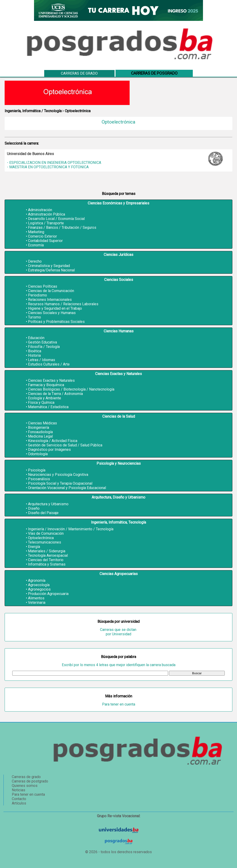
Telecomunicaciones (45, 542)
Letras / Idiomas (42, 360)
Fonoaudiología (40, 432)
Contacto (19, 799)
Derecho (35, 261)
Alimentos (36, 598)
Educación (36, 338)
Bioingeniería (39, 428)
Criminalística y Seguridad (49, 266)
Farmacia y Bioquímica (46, 385)
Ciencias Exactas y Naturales (51, 380)
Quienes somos (25, 786)
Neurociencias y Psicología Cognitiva (58, 475)
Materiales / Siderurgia (47, 551)
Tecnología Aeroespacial (48, 555)
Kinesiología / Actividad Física (53, 441)
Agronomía (37, 580)
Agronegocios (39, 589)
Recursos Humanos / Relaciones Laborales (63, 304)
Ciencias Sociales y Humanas (52, 313)
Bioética (35, 351)
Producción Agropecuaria (48, 594)
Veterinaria (37, 603)
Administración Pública (47, 214)
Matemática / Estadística (48, 407)
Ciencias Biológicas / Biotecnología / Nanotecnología (71, 389)
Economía (36, 245)
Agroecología (39, 585)
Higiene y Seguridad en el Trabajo (55, 308)
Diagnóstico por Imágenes (49, 450)
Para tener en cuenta (119, 704)
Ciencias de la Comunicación (51, 291)
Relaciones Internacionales (50, 300)
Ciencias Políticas (43, 286)
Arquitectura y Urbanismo (48, 504)
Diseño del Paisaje (43, 513)
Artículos (19, 803)
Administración (40, 210)
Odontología (38, 454)
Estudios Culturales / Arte (49, 364)
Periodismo (37, 295)
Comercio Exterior (42, 236)
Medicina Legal (40, 436)
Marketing (36, 232)
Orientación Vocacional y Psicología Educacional (67, 488)
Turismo (34, 317)
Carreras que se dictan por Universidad (119, 632)
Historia (34, 355)
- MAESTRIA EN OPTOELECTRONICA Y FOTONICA (48, 167)
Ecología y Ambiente (45, 398)
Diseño (34, 508)
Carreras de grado (79, 73)
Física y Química (41, 402)
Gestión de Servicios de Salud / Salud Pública (65, 445)
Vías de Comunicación (46, 533)
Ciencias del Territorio (46, 560)
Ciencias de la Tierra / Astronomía (55, 394)
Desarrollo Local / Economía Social (56, 219)
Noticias (19, 790)
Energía (34, 547)
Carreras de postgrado (30, 781)
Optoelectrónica (41, 538)
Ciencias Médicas (42, 423)
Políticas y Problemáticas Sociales (56, 322)
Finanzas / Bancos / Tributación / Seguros (62, 227)
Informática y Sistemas (47, 564)
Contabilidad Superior (45, 241)
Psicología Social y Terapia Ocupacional (60, 483)
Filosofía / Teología (44, 347)
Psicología (37, 470)
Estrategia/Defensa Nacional (51, 270)
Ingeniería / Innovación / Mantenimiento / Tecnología (71, 529)
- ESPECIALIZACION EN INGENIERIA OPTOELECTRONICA (54, 163)
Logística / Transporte (46, 223)
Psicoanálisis (39, 479)
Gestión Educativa (42, 342)
